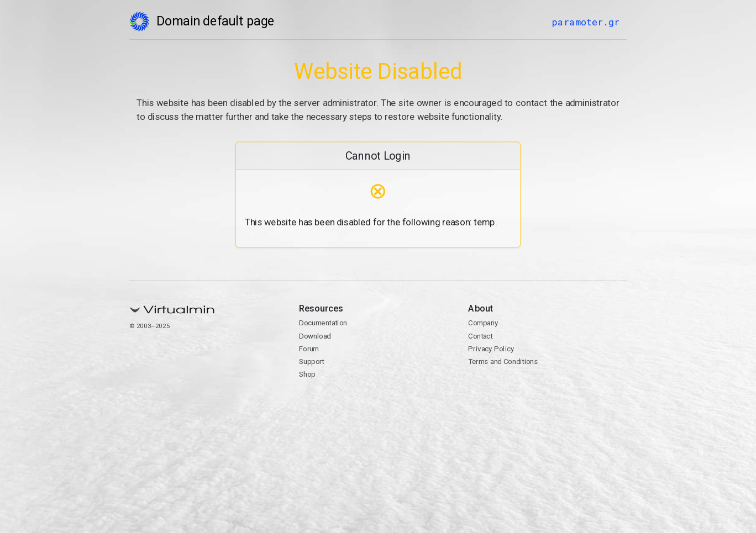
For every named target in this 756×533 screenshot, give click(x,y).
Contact (480, 336)
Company (483, 323)
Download (315, 336)
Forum (309, 349)
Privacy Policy (491, 349)
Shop (307, 374)
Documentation (323, 323)
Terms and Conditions (503, 362)
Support (312, 362)
